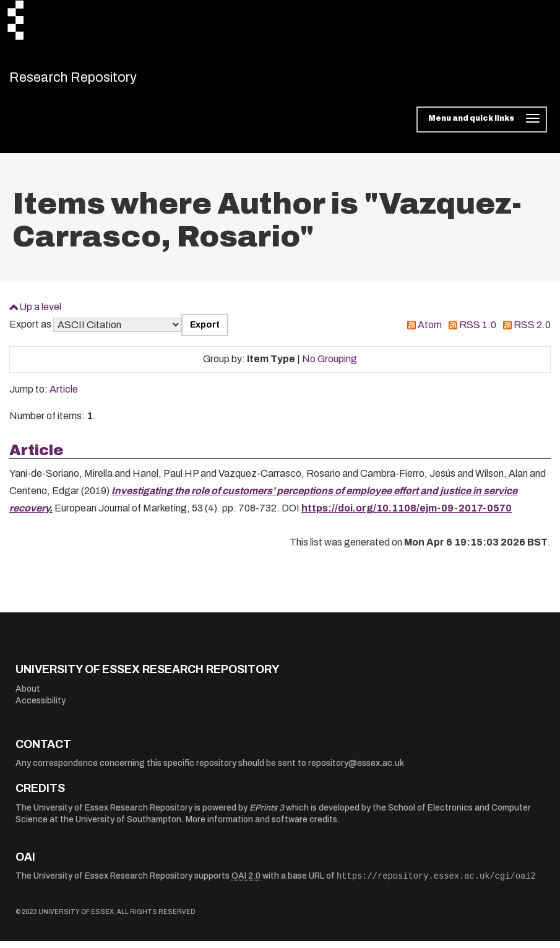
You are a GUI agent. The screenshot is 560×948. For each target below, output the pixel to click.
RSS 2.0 (532, 332)
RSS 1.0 (478, 332)
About (28, 695)
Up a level (40, 313)
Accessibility (41, 707)
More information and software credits (261, 826)
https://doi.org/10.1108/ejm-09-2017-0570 (407, 515)
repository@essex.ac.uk (356, 770)
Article (64, 396)
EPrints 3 (267, 814)
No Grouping (330, 366)
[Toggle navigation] (482, 126)
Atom (430, 332)
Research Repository (96, 80)
